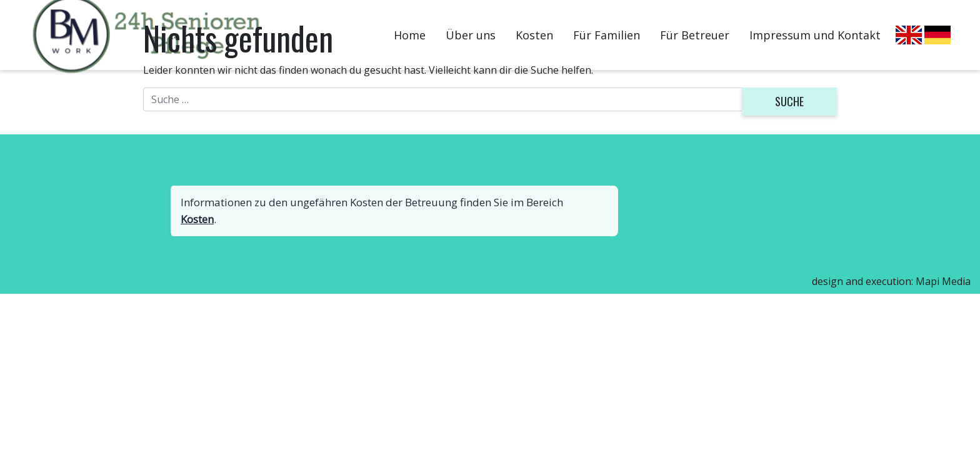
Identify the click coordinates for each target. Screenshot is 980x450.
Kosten (197, 219)
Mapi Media (943, 281)
